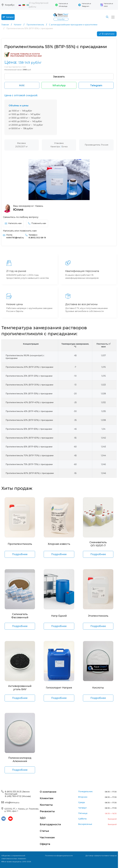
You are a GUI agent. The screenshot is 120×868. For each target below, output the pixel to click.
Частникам (47, 838)
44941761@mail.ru (15, 238)
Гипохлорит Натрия (59, 688)
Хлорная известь (59, 545)
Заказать (59, 77)
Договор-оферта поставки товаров (101, 856)
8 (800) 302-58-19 (37, 238)
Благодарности (50, 825)
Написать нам (13, 224)
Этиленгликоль (98, 617)
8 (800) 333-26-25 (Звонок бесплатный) (17, 793)
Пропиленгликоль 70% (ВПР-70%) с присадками (30, 456)
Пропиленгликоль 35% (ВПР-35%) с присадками (29, 394)
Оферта (45, 845)
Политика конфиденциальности (59, 856)
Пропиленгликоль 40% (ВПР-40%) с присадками (30, 403)
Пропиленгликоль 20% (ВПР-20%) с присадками (29, 368)
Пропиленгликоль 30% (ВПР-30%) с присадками (29, 385)
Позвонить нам (37, 224)
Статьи (44, 832)
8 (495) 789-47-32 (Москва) (18, 797)
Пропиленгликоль (20, 545)
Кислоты (98, 688)
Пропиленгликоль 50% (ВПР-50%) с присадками (29, 421)
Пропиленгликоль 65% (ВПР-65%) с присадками (29, 447)
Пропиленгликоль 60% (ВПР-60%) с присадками (29, 438)
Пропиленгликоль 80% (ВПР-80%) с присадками (30, 474)
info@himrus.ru (12, 803)
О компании (48, 792)
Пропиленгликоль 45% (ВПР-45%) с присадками (29, 412)
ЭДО (43, 819)
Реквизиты (47, 812)
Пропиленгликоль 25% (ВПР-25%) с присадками (29, 377)
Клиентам (47, 799)
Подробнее (20, 555)
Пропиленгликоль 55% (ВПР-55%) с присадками (29, 430)
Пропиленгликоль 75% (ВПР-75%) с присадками (29, 465)
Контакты (46, 806)
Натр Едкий (59, 617)
